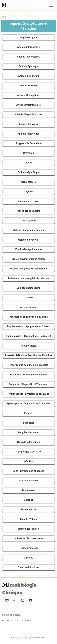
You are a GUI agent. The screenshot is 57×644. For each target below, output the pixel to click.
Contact (27, 620)
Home (5, 620)
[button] (6, 600)
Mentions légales (11, 615)
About (16, 620)
